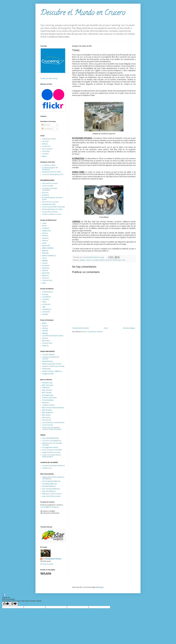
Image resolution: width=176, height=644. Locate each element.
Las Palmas (46, 297)
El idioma (46, 195)
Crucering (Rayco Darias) (52, 559)
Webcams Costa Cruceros (52, 494)
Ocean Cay (46, 146)
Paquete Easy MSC (49, 204)
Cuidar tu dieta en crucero (52, 214)
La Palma (46, 299)
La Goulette (96, 260)
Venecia (45, 241)
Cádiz (44, 302)
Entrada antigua (129, 328)
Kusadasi (46, 266)
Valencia (45, 238)
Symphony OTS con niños (52, 172)
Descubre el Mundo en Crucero (83, 13)
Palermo (45, 236)
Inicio (106, 328)
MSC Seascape (48, 385)
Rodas (45, 226)
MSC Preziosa (47, 410)
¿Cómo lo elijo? (48, 186)
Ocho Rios (46, 151)
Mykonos (46, 276)
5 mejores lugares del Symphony (50, 169)
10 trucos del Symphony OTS (53, 175)
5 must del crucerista (50, 212)
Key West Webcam (49, 486)
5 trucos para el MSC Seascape (53, 207)
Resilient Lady (47, 383)
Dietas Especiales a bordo (52, 364)
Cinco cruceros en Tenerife (52, 450)
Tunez (124, 260)
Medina (102, 260)
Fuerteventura (47, 292)
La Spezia (46, 228)
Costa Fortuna (48, 425)
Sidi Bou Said (117, 260)
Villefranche (47, 231)
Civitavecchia (47, 280)
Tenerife (45, 314)
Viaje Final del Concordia (51, 452)
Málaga (45, 261)
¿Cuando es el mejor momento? (50, 189)
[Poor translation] (14, 604)
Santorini (46, 278)
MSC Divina (46, 415)
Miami (44, 156)
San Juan (45, 141)
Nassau (45, 144)
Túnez (44, 258)
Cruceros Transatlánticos (52, 441)
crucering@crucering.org (49, 507)
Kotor (44, 283)
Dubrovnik (46, 246)
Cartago (82, 260)
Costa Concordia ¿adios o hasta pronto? (52, 456)
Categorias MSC (48, 374)
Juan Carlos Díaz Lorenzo (51, 496)
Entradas (46, 125)
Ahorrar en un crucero (50, 202)
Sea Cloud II (47, 420)
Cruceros (88, 260)
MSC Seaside (47, 393)
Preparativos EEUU (49, 139)
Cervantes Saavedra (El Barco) (53, 466)
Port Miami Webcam (50, 484)
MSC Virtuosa (47, 390)
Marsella (45, 253)
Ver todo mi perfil (47, 564)
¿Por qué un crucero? (50, 183)
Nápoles (45, 251)
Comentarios (47, 129)
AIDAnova (46, 388)
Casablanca (47, 309)
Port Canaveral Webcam (51, 489)
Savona (45, 233)
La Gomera (46, 304)
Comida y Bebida (48, 355)
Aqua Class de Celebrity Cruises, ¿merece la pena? (52, 428)
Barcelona (46, 273)
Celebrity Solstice (48, 405)
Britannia (46, 403)
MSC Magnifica (48, 413)
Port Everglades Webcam (51, 481)
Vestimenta (46, 369)
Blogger (101, 587)
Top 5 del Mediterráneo (51, 438)
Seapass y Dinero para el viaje (53, 366)
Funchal (45, 294)
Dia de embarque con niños (52, 209)
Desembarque (47, 361)
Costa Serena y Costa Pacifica (53, 423)
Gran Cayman (47, 149)
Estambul (46, 268)
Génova (45, 271)
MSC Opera (46, 418)
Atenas (45, 263)
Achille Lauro (47, 468)
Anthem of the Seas (49, 398)
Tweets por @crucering (49, 79)
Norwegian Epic (48, 395)
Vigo (44, 307)
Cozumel (45, 154)
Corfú (44, 243)
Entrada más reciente (81, 328)
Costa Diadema (48, 400)
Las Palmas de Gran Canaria (53, 336)
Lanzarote (46, 312)
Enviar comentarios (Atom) (93, 332)
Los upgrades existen (50, 447)
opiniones (109, 260)
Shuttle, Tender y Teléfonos (52, 371)
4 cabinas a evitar (49, 165)
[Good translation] (6, 604)
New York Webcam (49, 491)
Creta (44, 223)
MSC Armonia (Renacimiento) (53, 408)
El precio (45, 193)
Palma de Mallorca (49, 256)
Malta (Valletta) (48, 248)
